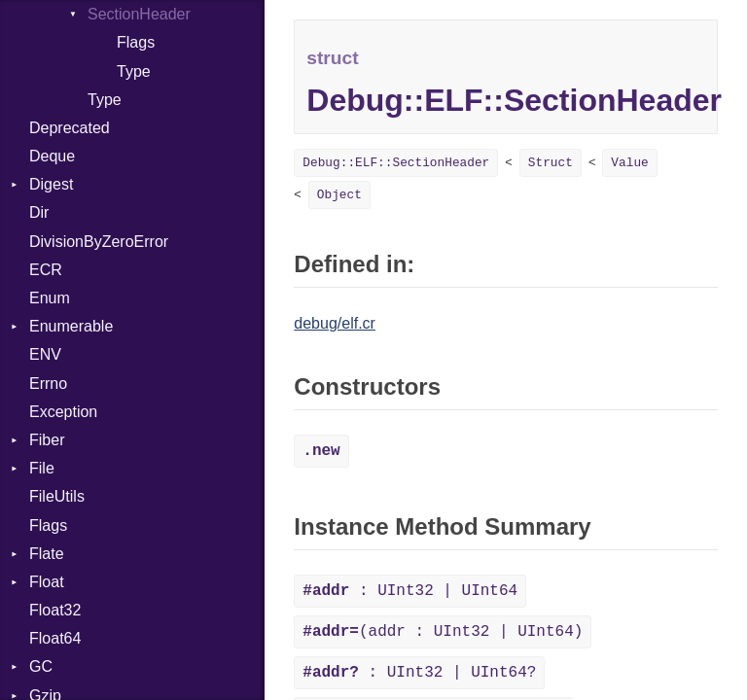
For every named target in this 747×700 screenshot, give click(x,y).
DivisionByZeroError (99, 242)
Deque (52, 156)
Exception (63, 412)
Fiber (47, 440)
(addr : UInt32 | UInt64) (443, 632)
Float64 (55, 638)
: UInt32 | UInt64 (410, 591)
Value (629, 163)
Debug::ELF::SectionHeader (396, 163)
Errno (48, 384)
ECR (46, 270)
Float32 (55, 610)
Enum (50, 298)
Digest (51, 184)
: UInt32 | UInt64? (419, 673)
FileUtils (57, 496)
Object (339, 195)
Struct (551, 163)
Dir (39, 212)
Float (47, 582)
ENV (45, 354)
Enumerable (71, 326)
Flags (136, 42)
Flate (47, 554)
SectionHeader (139, 14)
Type (134, 71)
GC (41, 666)
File (42, 468)
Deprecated (70, 128)
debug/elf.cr (335, 323)
